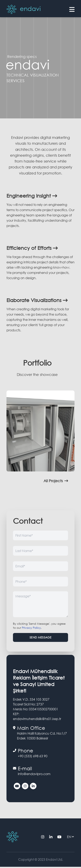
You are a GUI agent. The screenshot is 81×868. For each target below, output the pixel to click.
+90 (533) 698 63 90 (33, 756)
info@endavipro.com (34, 774)
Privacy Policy (31, 628)
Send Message (40, 637)
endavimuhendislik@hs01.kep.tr (37, 719)
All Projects (56, 481)
